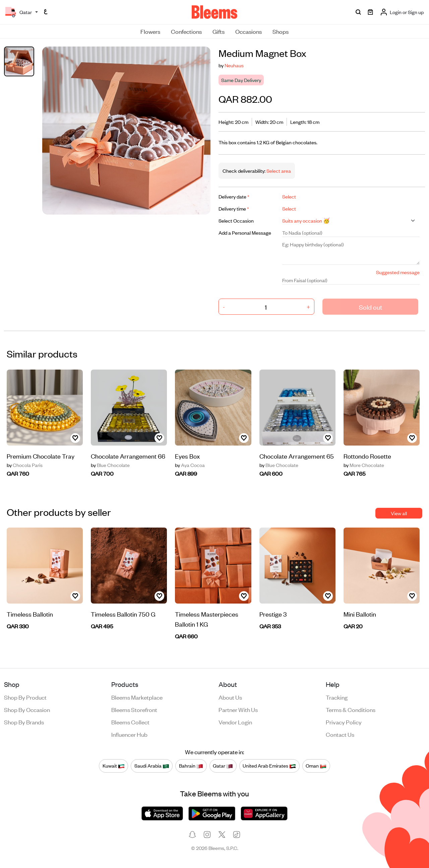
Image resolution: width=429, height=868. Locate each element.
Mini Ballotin (360, 614)
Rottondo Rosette (367, 456)
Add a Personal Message (245, 232)
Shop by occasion (27, 709)
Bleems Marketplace (137, 697)
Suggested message (398, 272)
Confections (186, 31)
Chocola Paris (25, 465)
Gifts (219, 31)
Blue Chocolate (110, 465)
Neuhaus (234, 65)
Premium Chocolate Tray (41, 456)
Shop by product (25, 697)
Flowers (150, 31)
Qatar (223, 766)
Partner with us (238, 709)
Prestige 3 (273, 614)
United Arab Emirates (269, 766)
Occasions (249, 31)
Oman (316, 766)
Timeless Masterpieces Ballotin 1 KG (207, 619)
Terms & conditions (351, 709)
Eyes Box (187, 456)
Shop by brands (24, 722)
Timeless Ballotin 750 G (123, 614)
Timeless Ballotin (30, 614)
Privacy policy (344, 722)
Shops (281, 31)
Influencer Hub (129, 734)
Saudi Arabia (152, 766)
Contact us (340, 734)
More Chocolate (364, 465)
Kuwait (114, 766)
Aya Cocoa (190, 465)
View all (399, 513)
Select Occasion (236, 220)
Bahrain (191, 766)
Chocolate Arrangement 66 (128, 456)
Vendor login (235, 722)
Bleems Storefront (134, 709)
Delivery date (234, 196)
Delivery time (234, 208)
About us (230, 697)
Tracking (337, 697)
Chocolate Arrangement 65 (297, 456)
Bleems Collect (130, 722)
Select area (278, 171)
